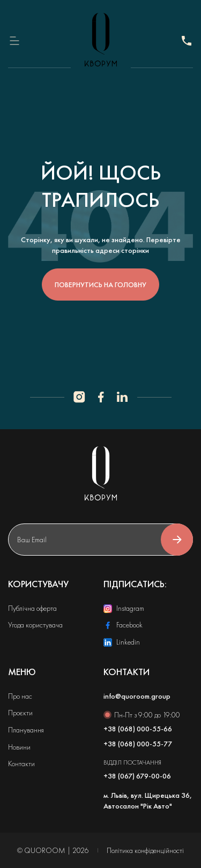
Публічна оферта (32, 608)
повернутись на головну (100, 285)
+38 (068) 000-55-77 (187, 41)
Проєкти (20, 713)
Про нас (20, 696)
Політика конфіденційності (145, 850)
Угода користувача (35, 625)
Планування (26, 730)
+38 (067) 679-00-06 (137, 776)
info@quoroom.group (137, 696)
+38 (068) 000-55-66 (138, 729)
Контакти (21, 764)
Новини (19, 747)
